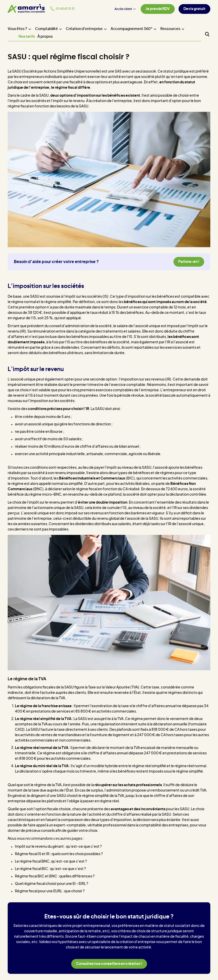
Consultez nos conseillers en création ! (109, 964)
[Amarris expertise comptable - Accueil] (26, 9)
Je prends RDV (158, 9)
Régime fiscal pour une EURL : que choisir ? (50, 891)
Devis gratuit (194, 9)
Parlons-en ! (189, 262)
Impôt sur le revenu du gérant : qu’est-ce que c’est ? (58, 847)
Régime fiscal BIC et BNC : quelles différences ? (55, 876)
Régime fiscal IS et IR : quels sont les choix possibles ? (59, 854)
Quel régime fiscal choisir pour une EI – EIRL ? (51, 884)
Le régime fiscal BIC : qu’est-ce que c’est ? (50, 869)
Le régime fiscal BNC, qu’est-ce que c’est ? (51, 862)
